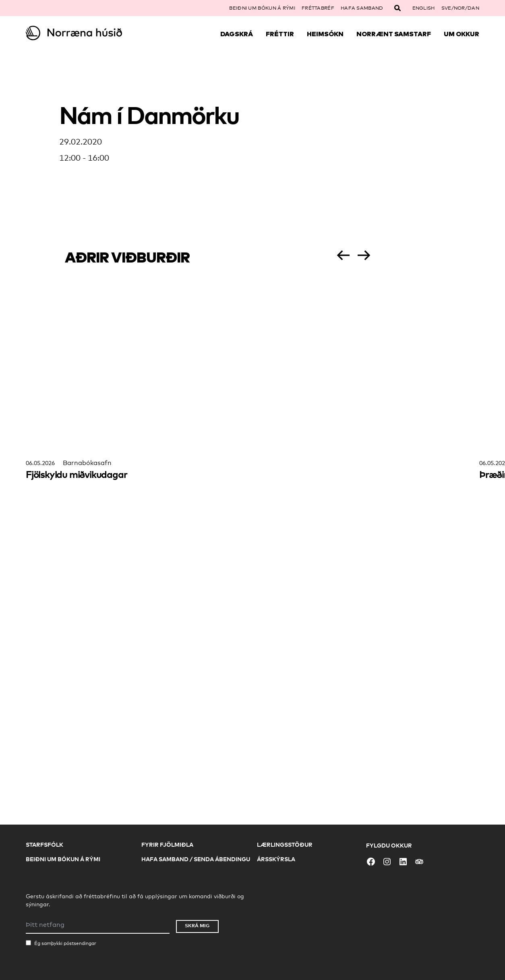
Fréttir (280, 34)
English (424, 8)
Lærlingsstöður (285, 845)
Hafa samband (362, 8)
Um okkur (462, 34)
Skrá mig (197, 925)
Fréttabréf (318, 8)
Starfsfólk (44, 845)
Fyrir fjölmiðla (167, 845)
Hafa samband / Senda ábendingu (196, 859)
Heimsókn (325, 34)
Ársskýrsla (276, 859)
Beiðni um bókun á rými (262, 8)
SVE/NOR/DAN (460, 8)
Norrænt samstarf (394, 34)
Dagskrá (237, 34)
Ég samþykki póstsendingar (65, 943)
